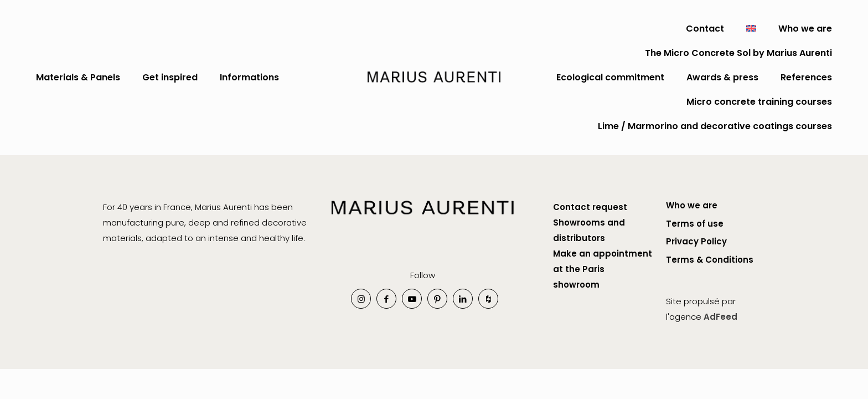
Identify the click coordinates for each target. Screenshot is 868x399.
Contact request (591, 207)
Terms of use (695, 224)
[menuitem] (751, 29)
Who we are (692, 205)
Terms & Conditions (710, 260)
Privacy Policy (696, 241)
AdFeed (720, 317)
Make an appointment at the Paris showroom (603, 269)
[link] (423, 220)
